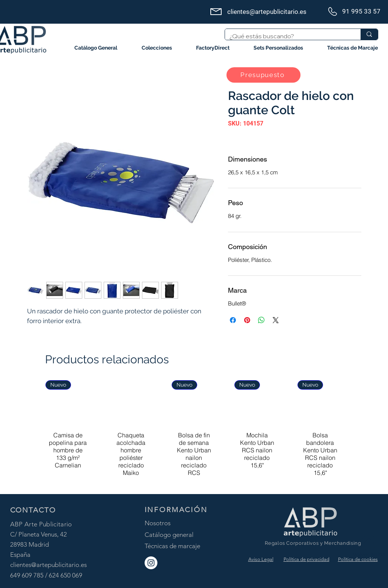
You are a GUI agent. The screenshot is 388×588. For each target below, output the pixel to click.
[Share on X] (276, 320)
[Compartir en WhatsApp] (261, 320)
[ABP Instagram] (151, 563)
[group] (194, 434)
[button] (157, 48)
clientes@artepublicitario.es (48, 565)
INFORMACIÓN (176, 510)
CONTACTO (33, 510)
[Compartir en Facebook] (233, 320)
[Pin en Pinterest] (247, 320)
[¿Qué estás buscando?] (287, 36)
